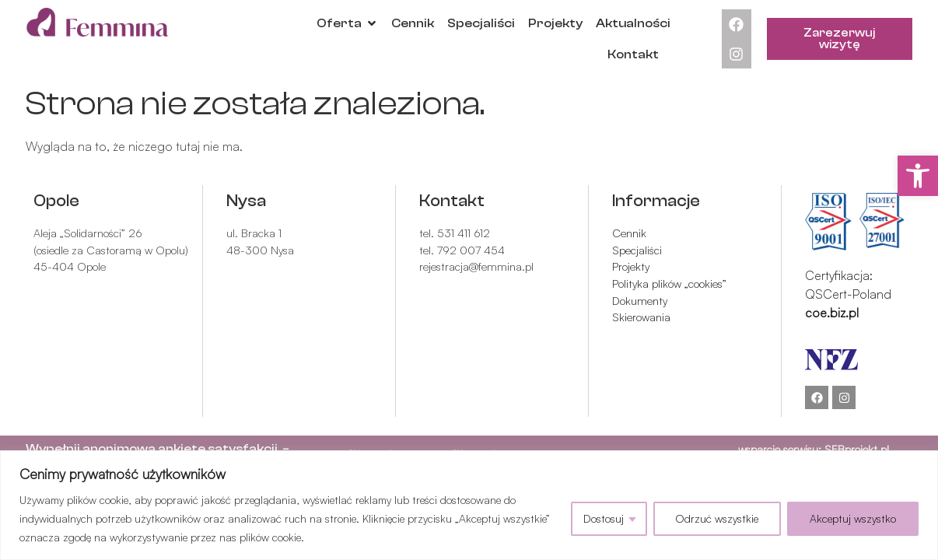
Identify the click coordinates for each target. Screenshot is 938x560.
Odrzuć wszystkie (717, 518)
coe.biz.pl (832, 313)
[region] (469, 505)
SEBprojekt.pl (857, 449)
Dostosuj (604, 518)
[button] (918, 176)
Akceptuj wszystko (853, 518)
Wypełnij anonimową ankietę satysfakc (149, 449)
